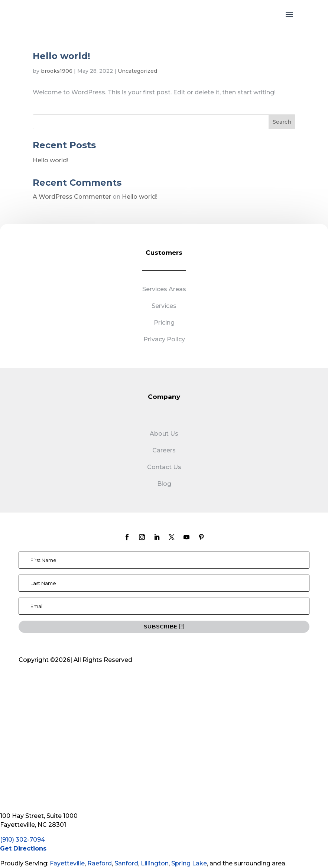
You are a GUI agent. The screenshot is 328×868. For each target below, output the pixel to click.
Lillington (155, 863)
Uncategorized (137, 71)
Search (282, 122)
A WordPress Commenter (72, 197)
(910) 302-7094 (22, 840)
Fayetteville (67, 863)
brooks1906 (57, 71)
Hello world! (61, 56)
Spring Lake (189, 863)
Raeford (100, 863)
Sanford (126, 863)
